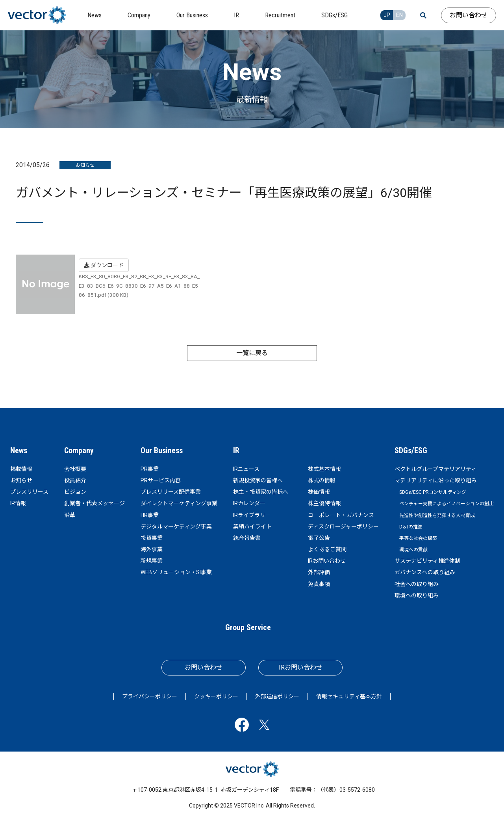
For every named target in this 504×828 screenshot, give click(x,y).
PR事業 (150, 469)
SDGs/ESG (411, 450)
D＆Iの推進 (411, 527)
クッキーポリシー (216, 696)
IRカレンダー (249, 503)
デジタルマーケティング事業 (176, 527)
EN (399, 15)
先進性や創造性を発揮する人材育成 (437, 515)
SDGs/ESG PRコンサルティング (433, 492)
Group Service (248, 627)
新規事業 (152, 561)
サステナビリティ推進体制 (427, 561)
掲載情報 (21, 469)
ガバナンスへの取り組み (425, 572)
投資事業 (152, 538)
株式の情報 (322, 480)
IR (236, 450)
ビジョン (75, 492)
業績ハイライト (252, 527)
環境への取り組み (417, 595)
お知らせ (21, 480)
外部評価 (319, 572)
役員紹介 (75, 480)
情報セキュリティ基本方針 (349, 696)
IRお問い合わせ (327, 561)
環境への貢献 (413, 550)
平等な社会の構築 (418, 538)
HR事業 (150, 515)
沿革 (70, 515)
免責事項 (319, 584)
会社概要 (75, 469)
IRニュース (246, 469)
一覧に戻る (252, 353)
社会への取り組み (417, 584)
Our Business (162, 450)
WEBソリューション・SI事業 (176, 572)
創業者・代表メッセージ (94, 503)
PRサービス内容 (161, 480)
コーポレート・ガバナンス (341, 515)
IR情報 (18, 503)
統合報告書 (247, 538)
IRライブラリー (252, 515)
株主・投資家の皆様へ (261, 492)
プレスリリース (29, 492)
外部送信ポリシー (277, 696)
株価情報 (319, 492)
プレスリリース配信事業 (171, 492)
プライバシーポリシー (150, 696)
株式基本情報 (324, 469)
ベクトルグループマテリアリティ (435, 469)
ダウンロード (104, 265)
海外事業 (152, 549)
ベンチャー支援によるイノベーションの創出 (447, 504)
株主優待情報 (324, 503)
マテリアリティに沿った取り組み (436, 480)
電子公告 (319, 538)
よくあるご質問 (327, 549)
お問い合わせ (469, 15)
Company (79, 450)
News (19, 450)
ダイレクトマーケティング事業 (179, 503)
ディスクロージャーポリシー (343, 527)
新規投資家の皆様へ (258, 480)
